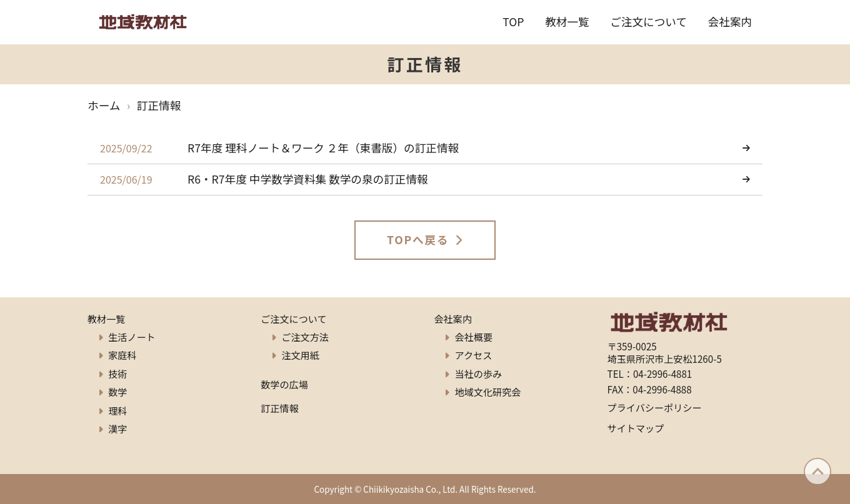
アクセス (474, 355)
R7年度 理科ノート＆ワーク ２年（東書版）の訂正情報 (323, 148)
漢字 (117, 428)
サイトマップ (636, 428)
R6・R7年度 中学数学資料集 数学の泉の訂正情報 (308, 179)
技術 (117, 373)
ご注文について (648, 22)
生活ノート (132, 337)
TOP (513, 22)
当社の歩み (479, 373)
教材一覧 (567, 22)
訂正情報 (279, 408)
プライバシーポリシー (655, 407)
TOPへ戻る (418, 240)
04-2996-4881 (662, 373)
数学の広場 (284, 384)
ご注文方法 (305, 337)
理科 (117, 410)
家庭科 (122, 355)
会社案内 (730, 22)
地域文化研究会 (488, 392)
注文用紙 (300, 355)
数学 (117, 392)
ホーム (104, 105)
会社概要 (474, 337)
